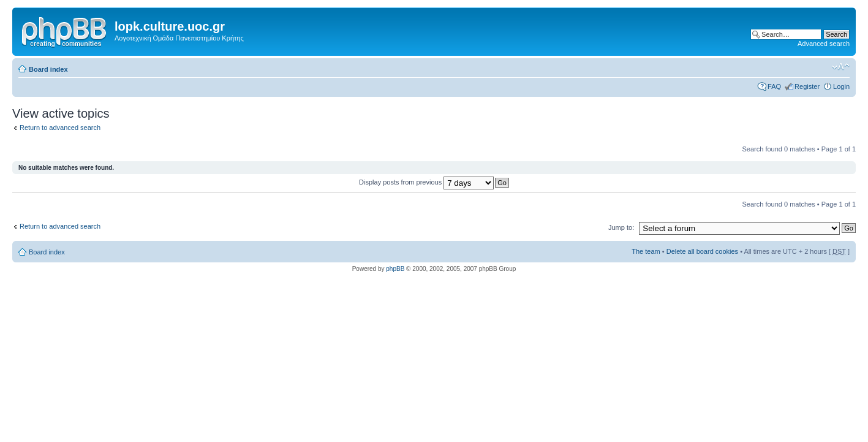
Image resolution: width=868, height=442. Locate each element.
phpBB (395, 269)
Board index (48, 69)
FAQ (774, 86)
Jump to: (621, 227)
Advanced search (824, 44)
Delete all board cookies (702, 251)
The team (646, 251)
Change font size (841, 67)
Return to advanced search (60, 128)
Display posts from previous (426, 182)
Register (807, 86)
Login (841, 86)
